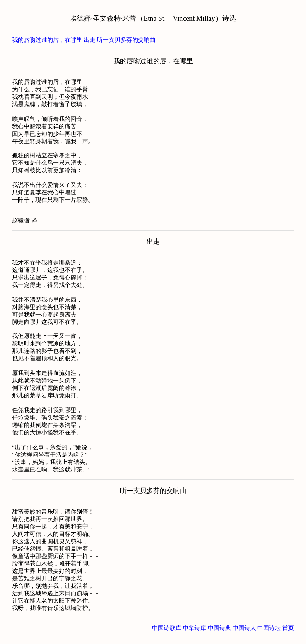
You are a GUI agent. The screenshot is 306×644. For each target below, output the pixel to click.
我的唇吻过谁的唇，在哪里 (47, 40)
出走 (90, 40)
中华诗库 (195, 628)
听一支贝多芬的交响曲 (126, 40)
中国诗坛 (269, 628)
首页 (288, 628)
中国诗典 (219, 628)
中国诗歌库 (167, 628)
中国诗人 (244, 628)
